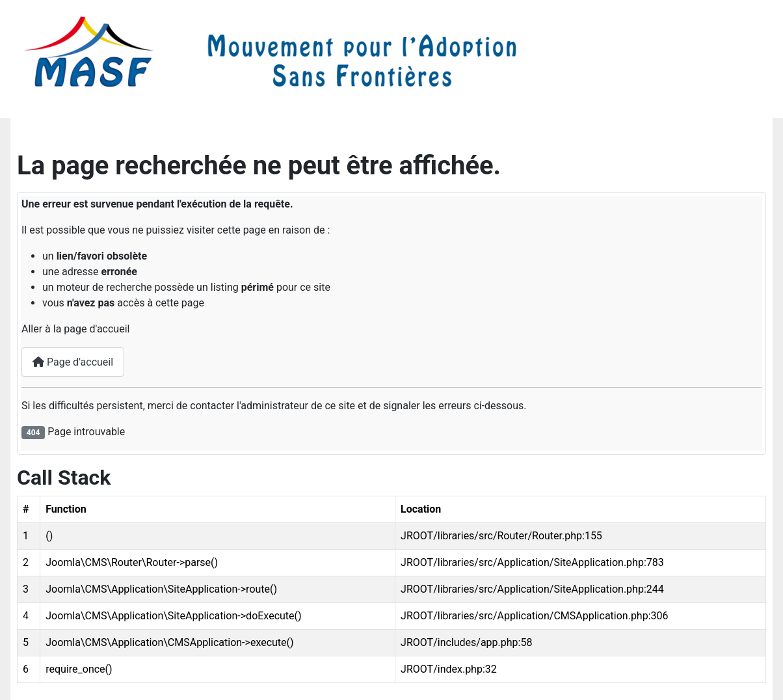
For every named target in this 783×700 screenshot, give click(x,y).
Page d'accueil (73, 362)
